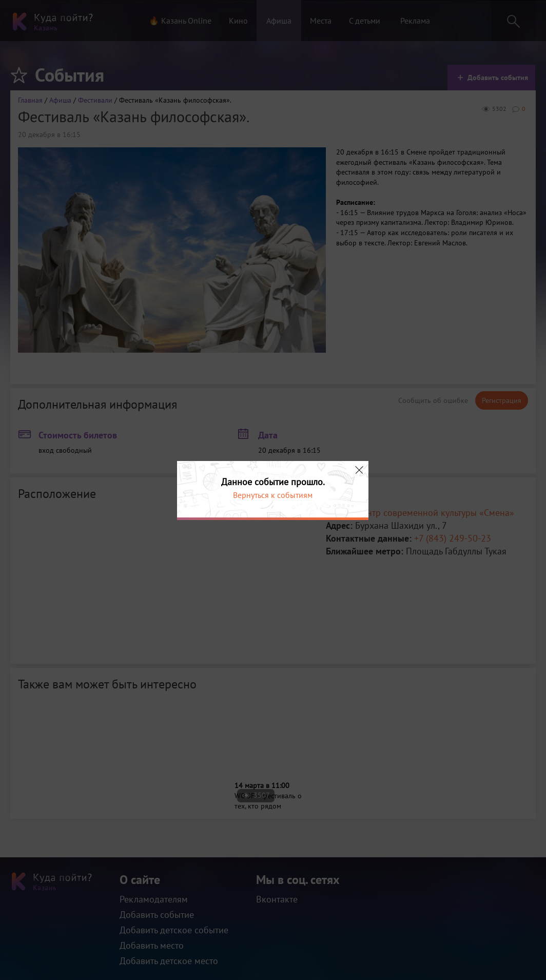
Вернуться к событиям (273, 495)
